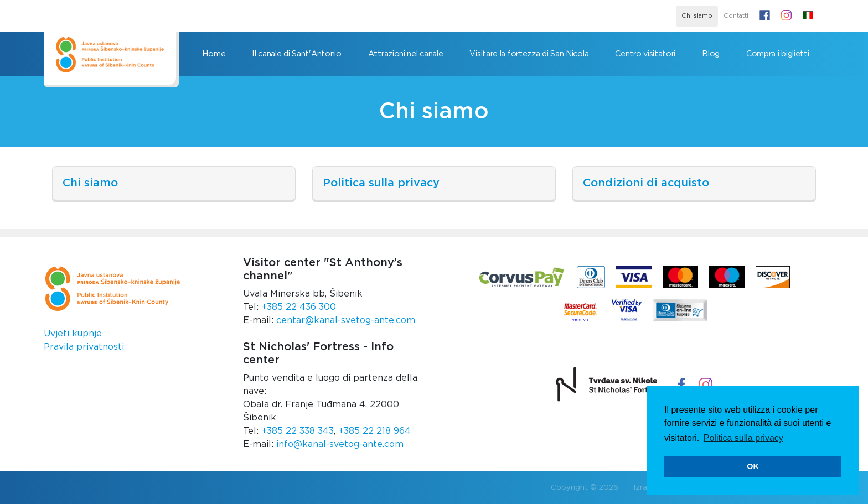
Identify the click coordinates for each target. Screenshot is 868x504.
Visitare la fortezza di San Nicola (529, 54)
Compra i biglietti (778, 54)
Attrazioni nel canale (406, 54)
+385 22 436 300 (299, 307)
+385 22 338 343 (298, 431)
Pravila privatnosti (84, 347)
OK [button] (753, 466)
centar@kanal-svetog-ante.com (346, 320)
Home (214, 54)
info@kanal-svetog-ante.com (340, 444)
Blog (711, 54)
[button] (808, 16)
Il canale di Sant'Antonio (297, 54)
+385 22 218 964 (374, 431)
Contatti (736, 16)
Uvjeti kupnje (73, 334)
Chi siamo (697, 16)
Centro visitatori (645, 54)
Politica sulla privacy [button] (743, 438)
